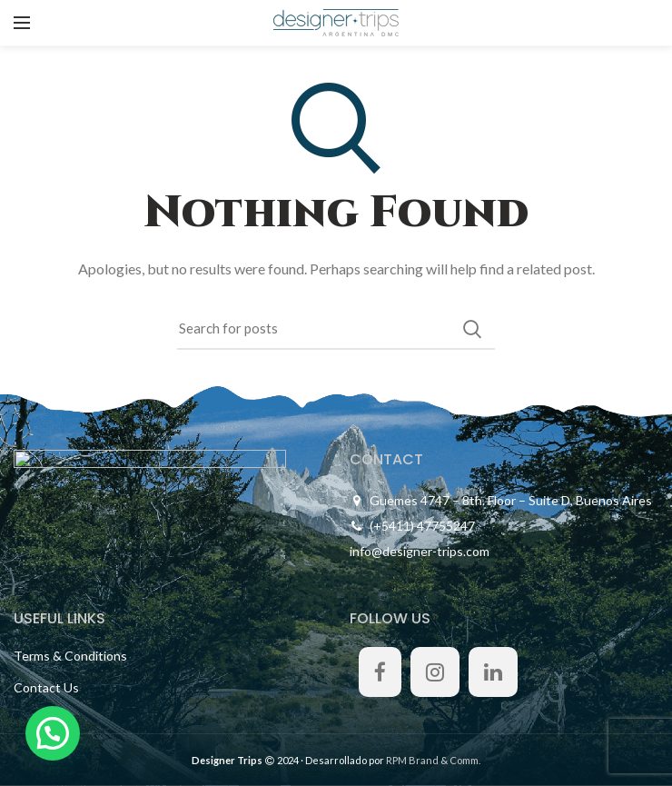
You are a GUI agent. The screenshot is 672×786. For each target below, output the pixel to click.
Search (472, 329)
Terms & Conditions (70, 656)
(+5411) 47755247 (422, 526)
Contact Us (46, 687)
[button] (53, 733)
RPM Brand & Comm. (433, 760)
